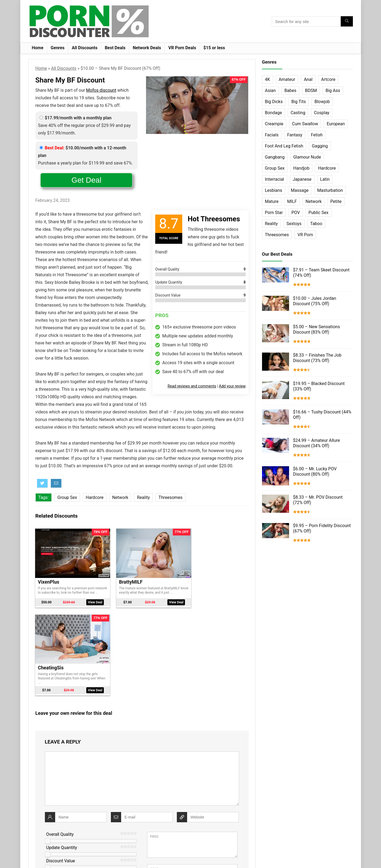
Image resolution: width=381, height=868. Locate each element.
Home (38, 48)
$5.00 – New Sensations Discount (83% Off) (317, 329)
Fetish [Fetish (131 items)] (317, 135)
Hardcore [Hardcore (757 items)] (327, 168)
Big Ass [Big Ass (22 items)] (333, 91)
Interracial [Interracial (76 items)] (275, 179)
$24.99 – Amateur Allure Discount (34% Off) (317, 443)
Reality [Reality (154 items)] (271, 224)
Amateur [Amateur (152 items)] (287, 79)
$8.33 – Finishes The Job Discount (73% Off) (317, 358)
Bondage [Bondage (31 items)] (274, 113)
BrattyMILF (123, 576)
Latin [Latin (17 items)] (325, 179)
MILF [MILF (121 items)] (292, 201)
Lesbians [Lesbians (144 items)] (274, 190)
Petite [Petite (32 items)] (336, 201)
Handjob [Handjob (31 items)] (301, 168)
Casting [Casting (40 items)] (298, 113)
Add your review (232, 386)
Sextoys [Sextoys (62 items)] (294, 224)
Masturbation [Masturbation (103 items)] (330, 190)
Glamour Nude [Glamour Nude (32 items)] (307, 157)
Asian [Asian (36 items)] (270, 91)
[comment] (142, 687)
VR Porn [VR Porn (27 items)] (305, 235)
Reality (143, 497)
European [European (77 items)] (336, 124)
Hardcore (95, 497)
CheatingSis (197, 576)
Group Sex (67, 497)
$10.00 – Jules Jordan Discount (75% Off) (315, 301)
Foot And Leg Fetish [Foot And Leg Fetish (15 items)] (284, 146)
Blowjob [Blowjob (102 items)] (322, 102)
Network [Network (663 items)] (314, 201)
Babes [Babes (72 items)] (290, 91)
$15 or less (214, 48)
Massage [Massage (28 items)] (300, 190)
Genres (57, 48)
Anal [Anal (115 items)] (308, 79)
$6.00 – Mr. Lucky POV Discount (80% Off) (315, 471)
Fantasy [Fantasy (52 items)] (295, 135)
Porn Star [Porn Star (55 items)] (274, 213)
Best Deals (115, 48)
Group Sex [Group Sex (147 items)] (275, 168)
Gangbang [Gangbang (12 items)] (275, 157)
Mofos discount (101, 90)
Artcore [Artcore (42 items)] (328, 79)
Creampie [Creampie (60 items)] (274, 124)
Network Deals (147, 48)
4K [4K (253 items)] (268, 79)
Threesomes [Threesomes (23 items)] (277, 235)
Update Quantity (62, 756)
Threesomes (170, 497)
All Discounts (85, 48)
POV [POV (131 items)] (296, 213)
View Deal (89, 599)
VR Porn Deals (182, 48)
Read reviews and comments (192, 386)
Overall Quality (60, 743)
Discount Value (61, 769)
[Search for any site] (347, 21)
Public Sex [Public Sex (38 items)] (319, 213)
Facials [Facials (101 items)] (272, 135)
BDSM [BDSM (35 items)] (311, 91)
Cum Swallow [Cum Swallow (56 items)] (305, 124)
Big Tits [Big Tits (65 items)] (298, 102)
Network (120, 497)
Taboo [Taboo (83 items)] (316, 224)
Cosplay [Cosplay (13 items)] (322, 113)
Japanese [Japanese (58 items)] (302, 179)
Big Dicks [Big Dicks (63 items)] (274, 102)
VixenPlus (49, 576)
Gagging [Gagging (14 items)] (320, 146)
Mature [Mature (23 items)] (272, 201)
